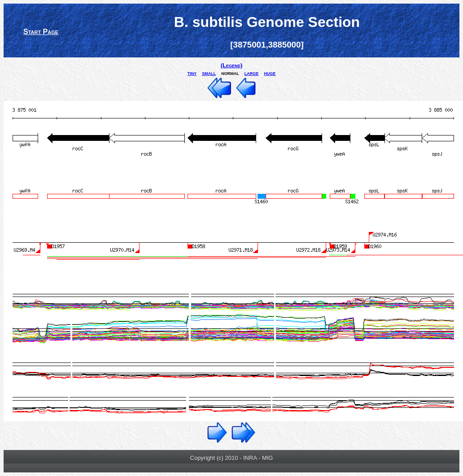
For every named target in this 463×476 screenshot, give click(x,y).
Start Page (41, 32)
